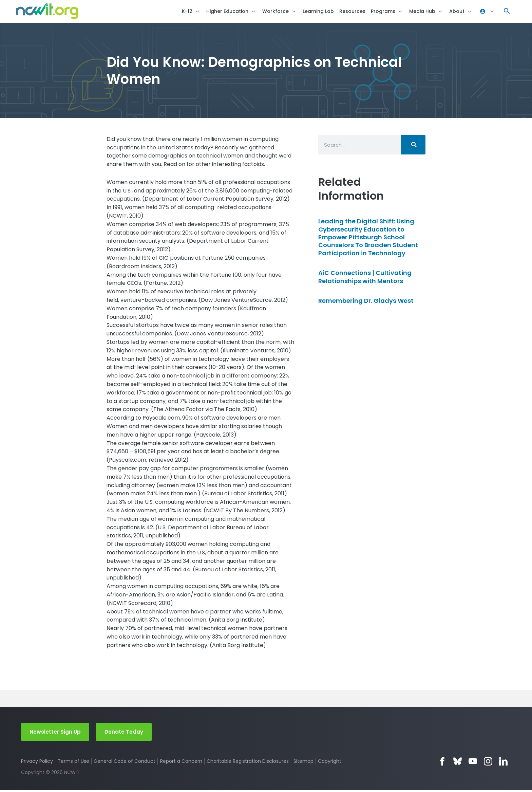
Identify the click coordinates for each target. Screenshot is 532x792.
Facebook (442, 763)
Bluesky (458, 763)
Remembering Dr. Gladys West (366, 302)
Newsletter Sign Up (55, 733)
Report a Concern (181, 763)
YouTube (473, 763)
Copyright (330, 763)
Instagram (488, 763)
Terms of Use (73, 763)
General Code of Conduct (125, 763)
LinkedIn (503, 763)
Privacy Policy (37, 763)
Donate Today (124, 733)
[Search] (413, 146)
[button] (507, 12)
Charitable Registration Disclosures (248, 763)
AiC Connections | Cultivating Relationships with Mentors (365, 278)
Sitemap (304, 763)
